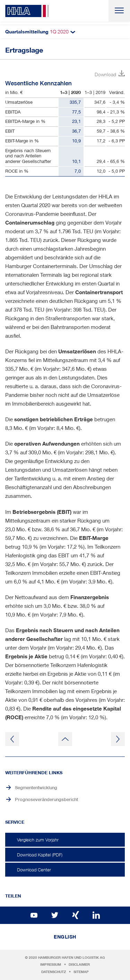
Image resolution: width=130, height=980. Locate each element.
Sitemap (81, 972)
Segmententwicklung (36, 788)
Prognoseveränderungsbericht (46, 799)
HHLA (27, 11)
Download (105, 74)
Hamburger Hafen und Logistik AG (72, 958)
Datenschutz (54, 972)
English (65, 937)
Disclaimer (79, 965)
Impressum (51, 965)
